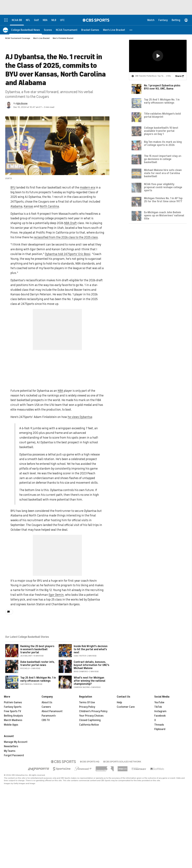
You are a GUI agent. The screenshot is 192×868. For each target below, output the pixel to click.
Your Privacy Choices (91, 716)
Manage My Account (16, 742)
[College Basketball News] (26, 30)
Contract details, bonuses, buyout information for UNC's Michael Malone (91, 665)
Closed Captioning (90, 720)
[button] (131, 30)
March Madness (13, 720)
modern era (87, 187)
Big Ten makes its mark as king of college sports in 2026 (163, 143)
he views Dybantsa (80, 417)
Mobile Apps (11, 725)
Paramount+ (49, 716)
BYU (13, 187)
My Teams (10, 751)
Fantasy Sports (13, 707)
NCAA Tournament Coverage (18, 38)
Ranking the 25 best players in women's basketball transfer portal (37, 649)
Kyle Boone (22, 103)
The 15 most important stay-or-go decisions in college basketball (163, 159)
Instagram (160, 711)
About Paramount (52, 711)
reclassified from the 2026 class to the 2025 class (66, 237)
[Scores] (48, 30)
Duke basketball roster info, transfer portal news (38, 664)
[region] (158, 56)
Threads (159, 725)
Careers (46, 707)
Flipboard (160, 729)
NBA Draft (70, 223)
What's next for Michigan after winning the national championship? (90, 681)
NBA (60, 391)
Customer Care (126, 707)
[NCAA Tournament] (67, 30)
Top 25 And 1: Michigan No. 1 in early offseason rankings (38, 679)
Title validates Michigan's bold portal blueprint (162, 115)
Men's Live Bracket (41, 38)
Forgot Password (14, 755)
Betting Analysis (13, 716)
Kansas (29, 206)
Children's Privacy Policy (93, 711)
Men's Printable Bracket (63, 38)
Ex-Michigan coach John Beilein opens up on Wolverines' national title (164, 216)
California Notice (89, 725)
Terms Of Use (87, 702)
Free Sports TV (13, 711)
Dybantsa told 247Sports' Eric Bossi (68, 254)
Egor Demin (56, 595)
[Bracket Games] (90, 30)
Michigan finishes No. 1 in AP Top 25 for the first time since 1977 (163, 200)
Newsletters (11, 746)
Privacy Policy (87, 707)
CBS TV (46, 720)
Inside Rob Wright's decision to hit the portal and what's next (91, 649)
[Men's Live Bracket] (114, 30)
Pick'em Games (13, 702)
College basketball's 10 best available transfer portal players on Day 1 (161, 131)
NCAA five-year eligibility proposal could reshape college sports (163, 187)
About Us (47, 702)
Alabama (16, 206)
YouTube (159, 702)
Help (119, 702)
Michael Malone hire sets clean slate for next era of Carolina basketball (163, 173)
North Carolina (49, 206)
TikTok (158, 707)
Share (178, 76)
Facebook (160, 716)
